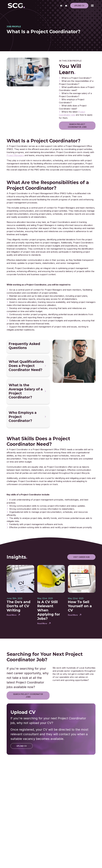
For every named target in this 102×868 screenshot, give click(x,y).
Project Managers (15, 155)
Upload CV (79, 6)
